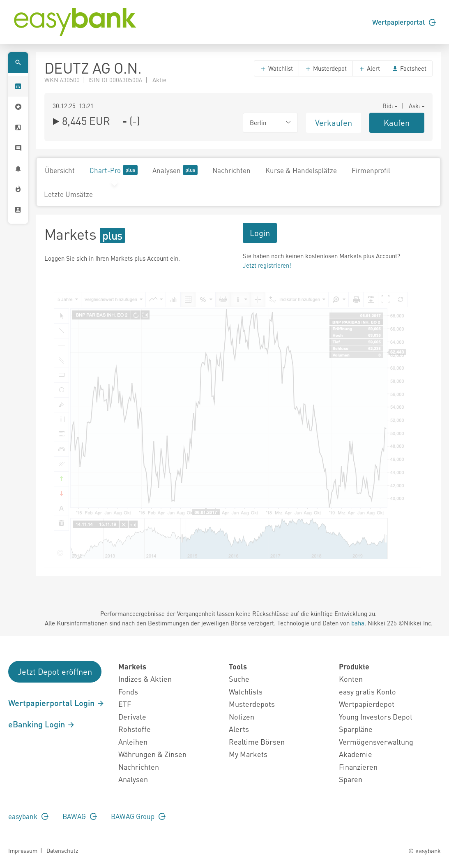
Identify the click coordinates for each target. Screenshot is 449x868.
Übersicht (60, 170)
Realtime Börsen (257, 742)
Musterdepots (252, 704)
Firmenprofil (371, 170)
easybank (28, 816)
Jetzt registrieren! (267, 265)
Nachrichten (231, 170)
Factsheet (409, 68)
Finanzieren (358, 767)
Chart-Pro (114, 170)
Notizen (242, 716)
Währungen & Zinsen (152, 754)
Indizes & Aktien (145, 679)
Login (260, 233)
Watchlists (246, 691)
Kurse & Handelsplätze (301, 170)
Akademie (356, 754)
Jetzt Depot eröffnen (55, 671)
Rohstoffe (135, 729)
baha (358, 623)
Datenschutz (62, 850)
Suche (239, 679)
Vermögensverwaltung (376, 742)
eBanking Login (42, 724)
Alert (369, 68)
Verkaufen (334, 123)
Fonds (128, 691)
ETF (125, 704)
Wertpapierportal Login (56, 703)
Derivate (132, 716)
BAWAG (80, 816)
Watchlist (276, 68)
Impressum (23, 850)
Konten (351, 679)
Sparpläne (356, 729)
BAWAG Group (138, 816)
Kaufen (397, 123)
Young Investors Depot (376, 716)
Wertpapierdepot (367, 704)
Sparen (351, 779)
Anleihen (133, 742)
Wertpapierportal (404, 22)
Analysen (175, 170)
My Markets (248, 754)
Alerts (239, 729)
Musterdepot (326, 68)
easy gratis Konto (367, 691)
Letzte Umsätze (68, 194)
